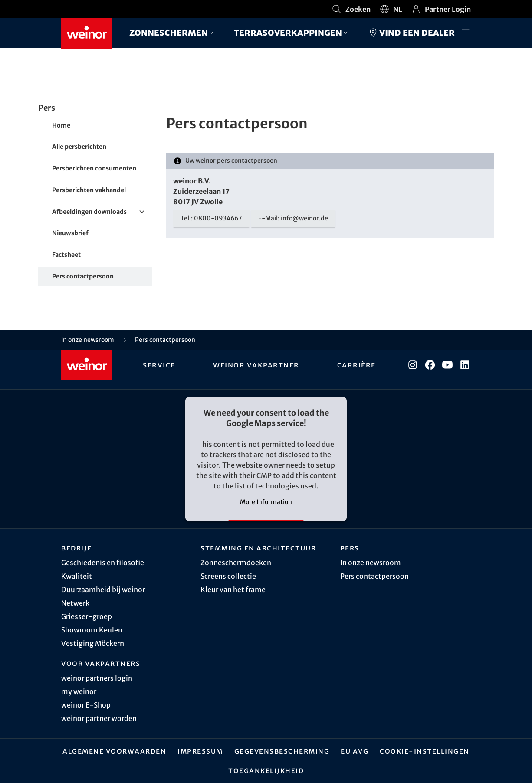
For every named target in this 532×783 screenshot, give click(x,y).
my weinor (79, 691)
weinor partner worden (99, 718)
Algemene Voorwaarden (114, 751)
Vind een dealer (411, 33)
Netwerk (75, 603)
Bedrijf (76, 548)
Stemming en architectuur (258, 548)
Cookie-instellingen (425, 751)
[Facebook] (430, 365)
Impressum (200, 751)
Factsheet (66, 255)
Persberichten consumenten (94, 168)
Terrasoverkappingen (288, 32)
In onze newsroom (371, 563)
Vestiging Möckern (93, 643)
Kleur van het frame (233, 590)
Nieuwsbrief (70, 233)
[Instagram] (413, 365)
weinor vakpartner (256, 365)
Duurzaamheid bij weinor (103, 590)
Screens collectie (228, 576)
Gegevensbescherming (282, 751)
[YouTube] (447, 365)
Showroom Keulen (92, 630)
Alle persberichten (79, 147)
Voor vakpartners (101, 663)
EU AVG (355, 751)
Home (61, 125)
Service (160, 365)
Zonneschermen (169, 32)
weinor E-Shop (86, 705)
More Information (266, 502)
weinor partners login (97, 678)
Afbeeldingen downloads (102, 212)
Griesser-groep (87, 616)
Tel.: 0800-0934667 (211, 218)
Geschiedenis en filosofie (103, 563)
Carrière (356, 365)
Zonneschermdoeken (236, 563)
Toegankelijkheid (266, 770)
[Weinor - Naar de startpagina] (87, 33)
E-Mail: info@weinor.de (293, 218)
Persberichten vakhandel (89, 190)
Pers (350, 548)
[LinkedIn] (465, 365)
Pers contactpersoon (83, 276)
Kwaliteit (77, 576)
